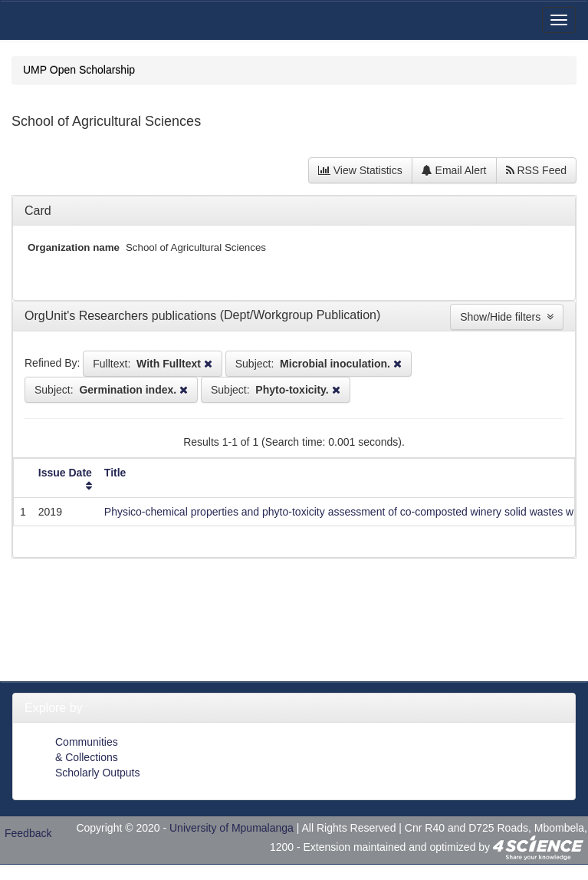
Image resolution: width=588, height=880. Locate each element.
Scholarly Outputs (98, 773)
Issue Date (65, 473)
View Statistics (360, 170)
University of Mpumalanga (232, 828)
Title (115, 473)
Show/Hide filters (507, 317)
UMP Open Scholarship (79, 70)
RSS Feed (536, 170)
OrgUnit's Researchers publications (122, 316)
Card (38, 211)
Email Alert (454, 170)
